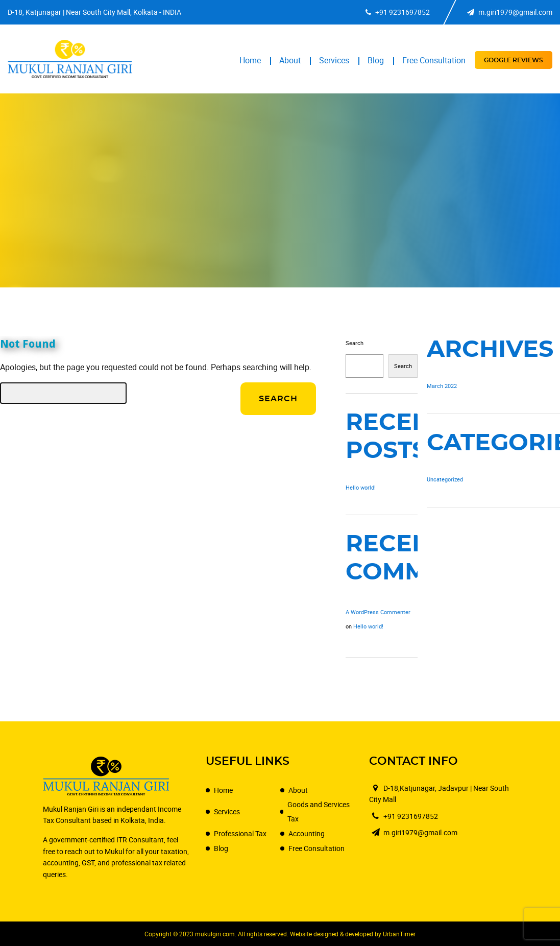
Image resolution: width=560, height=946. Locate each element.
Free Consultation (434, 60)
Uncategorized (445, 479)
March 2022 (442, 386)
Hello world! (361, 487)
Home (250, 60)
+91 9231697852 (398, 12)
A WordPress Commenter (378, 612)
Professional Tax (240, 833)
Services (334, 60)
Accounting (307, 833)
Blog (376, 60)
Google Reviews (514, 60)
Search (355, 343)
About (290, 60)
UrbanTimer (399, 934)
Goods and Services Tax (319, 811)
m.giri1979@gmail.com (510, 12)
